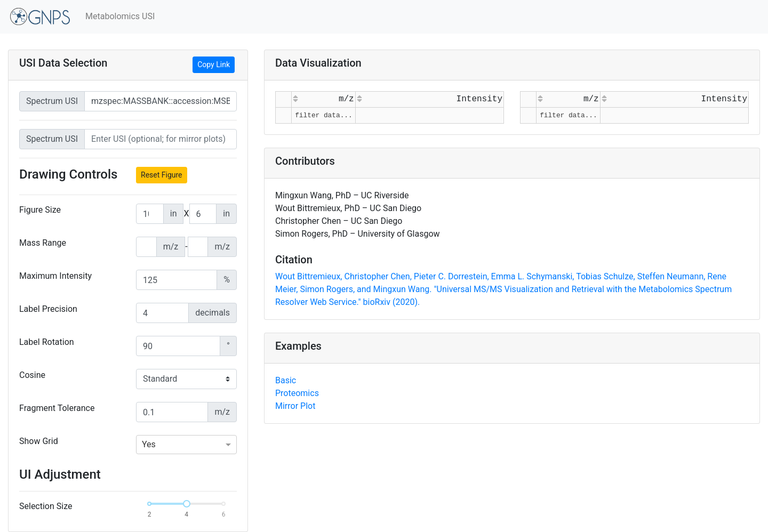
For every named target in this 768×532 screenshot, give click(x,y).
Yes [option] (149, 444)
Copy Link (214, 65)
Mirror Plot (295, 406)
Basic (286, 380)
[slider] (187, 504)
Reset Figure (162, 175)
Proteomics (297, 393)
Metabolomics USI (120, 16)
